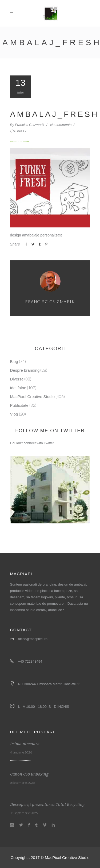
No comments (61, 125)
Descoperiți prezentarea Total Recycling (47, 805)
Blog (14, 361)
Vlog (14, 414)
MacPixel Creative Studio (33, 397)
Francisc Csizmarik (30, 125)
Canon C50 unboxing (29, 774)
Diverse (17, 379)
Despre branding (25, 370)
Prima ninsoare (25, 744)
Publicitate (19, 405)
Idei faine (18, 388)
